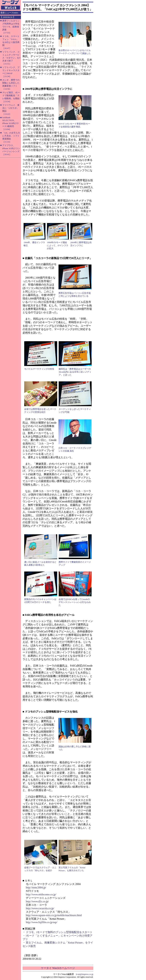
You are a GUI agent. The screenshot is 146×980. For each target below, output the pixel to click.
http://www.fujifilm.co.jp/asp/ (42, 922)
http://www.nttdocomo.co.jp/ (41, 894)
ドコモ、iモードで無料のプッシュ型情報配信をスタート (59, 932)
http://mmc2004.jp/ (36, 888)
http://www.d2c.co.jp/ (37, 901)
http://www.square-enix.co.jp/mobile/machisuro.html (54, 915)
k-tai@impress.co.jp (85, 974)
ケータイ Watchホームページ (58, 968)
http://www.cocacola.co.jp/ (40, 908)
